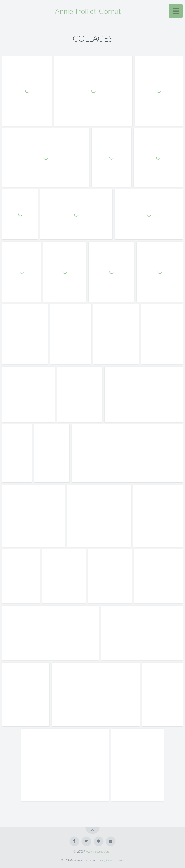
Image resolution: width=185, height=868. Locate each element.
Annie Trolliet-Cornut (88, 11)
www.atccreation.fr (99, 851)
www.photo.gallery (110, 860)
